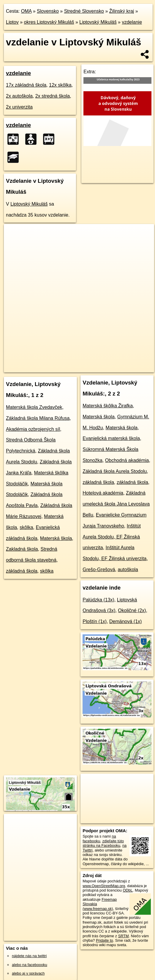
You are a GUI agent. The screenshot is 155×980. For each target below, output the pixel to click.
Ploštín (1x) (95, 621)
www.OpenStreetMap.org (104, 886)
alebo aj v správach (28, 973)
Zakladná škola (22, 549)
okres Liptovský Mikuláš (49, 22)
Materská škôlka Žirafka (108, 406)
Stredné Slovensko (84, 11)
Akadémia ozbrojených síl (33, 429)
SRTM (124, 936)
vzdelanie (132, 22)
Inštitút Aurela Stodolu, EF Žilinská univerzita (112, 537)
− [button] (14, 243)
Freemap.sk (78, 363)
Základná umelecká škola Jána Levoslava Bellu (116, 504)
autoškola (128, 570)
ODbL (128, 890)
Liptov (12, 22)
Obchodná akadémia (127, 460)
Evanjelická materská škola (111, 438)
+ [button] (14, 234)
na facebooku (99, 838)
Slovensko (48, 11)
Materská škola (56, 538)
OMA (26, 11)
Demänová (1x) (125, 621)
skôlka (26, 527)
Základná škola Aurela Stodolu (115, 471)
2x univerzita (19, 107)
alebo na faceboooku (30, 965)
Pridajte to (105, 940)
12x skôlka (60, 85)
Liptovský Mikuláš (98, 22)
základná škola (22, 571)
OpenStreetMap (48, 363)
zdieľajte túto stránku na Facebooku (103, 843)
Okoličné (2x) (132, 610)
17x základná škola (26, 85)
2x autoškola (19, 96)
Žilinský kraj (122, 11)
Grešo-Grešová (99, 570)
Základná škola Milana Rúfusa (38, 418)
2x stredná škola (53, 96)
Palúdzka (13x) (98, 600)
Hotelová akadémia (103, 493)
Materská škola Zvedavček (34, 407)
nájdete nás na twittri (29, 956)
